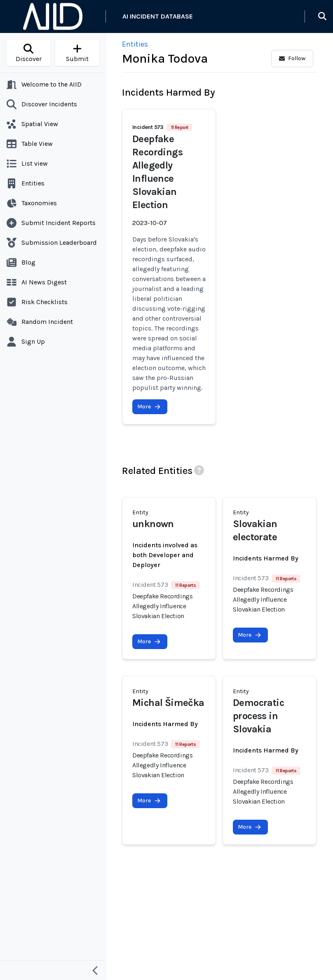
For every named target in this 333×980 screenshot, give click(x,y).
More (149, 407)
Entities (135, 44)
